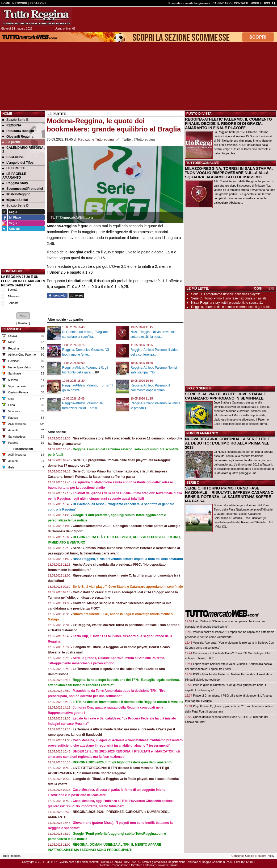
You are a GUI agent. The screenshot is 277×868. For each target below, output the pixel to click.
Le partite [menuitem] (12, 142)
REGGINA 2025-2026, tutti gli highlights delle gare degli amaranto (122, 762)
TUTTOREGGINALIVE (203, 163)
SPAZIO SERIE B (199, 388)
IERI (271, 289)
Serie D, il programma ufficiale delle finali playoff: (226, 294)
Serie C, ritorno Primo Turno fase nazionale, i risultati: (229, 298)
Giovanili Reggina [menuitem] (18, 137)
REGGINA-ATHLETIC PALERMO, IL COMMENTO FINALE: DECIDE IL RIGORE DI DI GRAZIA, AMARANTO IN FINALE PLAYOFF (228, 124)
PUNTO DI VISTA (199, 114)
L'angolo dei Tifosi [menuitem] (18, 163)
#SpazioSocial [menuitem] (15, 200)
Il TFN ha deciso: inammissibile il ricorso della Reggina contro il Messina (128, 702)
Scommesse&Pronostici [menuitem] (23, 189)
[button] (23, 316)
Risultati (23, 323)
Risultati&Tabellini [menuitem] (18, 131)
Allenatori (13, 296)
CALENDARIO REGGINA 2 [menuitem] (23, 150)
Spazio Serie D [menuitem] (15, 205)
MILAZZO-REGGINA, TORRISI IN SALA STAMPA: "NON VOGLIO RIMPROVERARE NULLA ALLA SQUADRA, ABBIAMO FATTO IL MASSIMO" (229, 173)
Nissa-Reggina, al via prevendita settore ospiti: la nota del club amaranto (128, 559)
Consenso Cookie (243, 856)
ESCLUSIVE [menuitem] (13, 157)
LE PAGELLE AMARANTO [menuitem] (14, 176)
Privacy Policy (265, 856)
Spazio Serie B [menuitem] (15, 120)
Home (7, 114)
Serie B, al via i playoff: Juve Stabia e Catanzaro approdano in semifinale (128, 587)
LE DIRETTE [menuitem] (14, 168)
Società (12, 290)
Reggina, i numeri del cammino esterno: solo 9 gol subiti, (231, 307)
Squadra (13, 303)
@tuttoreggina (144, 139)
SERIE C (193, 483)
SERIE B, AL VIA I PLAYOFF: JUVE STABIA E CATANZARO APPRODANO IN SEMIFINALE (226, 396)
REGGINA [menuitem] (12, 125)
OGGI (258, 289)
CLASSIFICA (12, 329)
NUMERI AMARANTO (202, 433)
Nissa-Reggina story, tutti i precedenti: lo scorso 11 (227, 303)
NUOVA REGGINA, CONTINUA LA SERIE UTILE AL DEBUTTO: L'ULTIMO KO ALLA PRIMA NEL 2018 (228, 443)
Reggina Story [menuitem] (15, 183)
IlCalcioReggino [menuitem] (16, 194)
